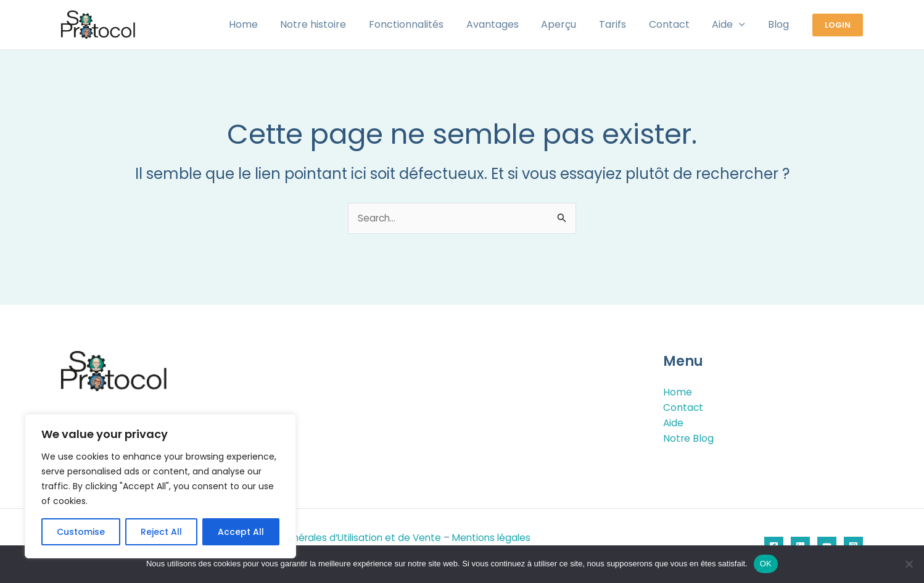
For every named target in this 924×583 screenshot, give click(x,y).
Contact (683, 407)
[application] (743, 25)
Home (678, 391)
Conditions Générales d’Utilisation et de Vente (338, 538)
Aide (674, 423)
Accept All (241, 532)
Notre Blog (689, 439)
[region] (160, 486)
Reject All (161, 532)
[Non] (909, 564)
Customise (81, 532)
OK (766, 564)
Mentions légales (501, 538)
